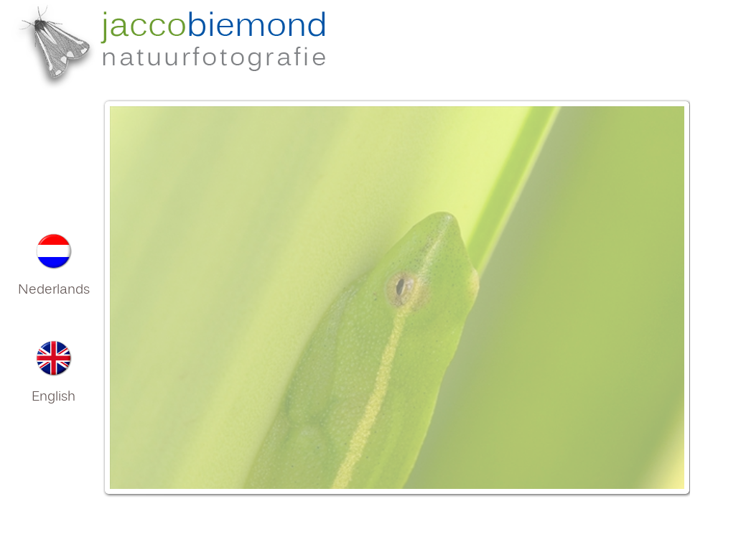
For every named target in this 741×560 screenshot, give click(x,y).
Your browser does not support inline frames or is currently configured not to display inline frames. (396, 320)
